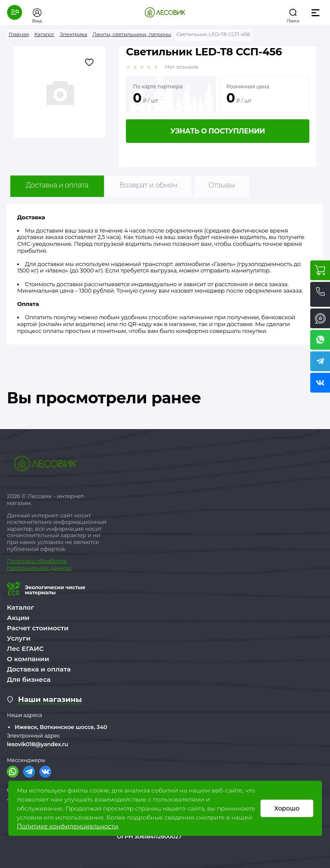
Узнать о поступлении (218, 131)
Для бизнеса (29, 679)
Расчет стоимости (38, 628)
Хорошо (287, 808)
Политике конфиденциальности (67, 826)
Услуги (19, 638)
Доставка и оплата (57, 185)
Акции (18, 618)
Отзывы (222, 185)
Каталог (20, 607)
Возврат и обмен (149, 185)
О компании (28, 659)
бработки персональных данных (39, 564)
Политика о (23, 561)
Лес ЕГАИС (25, 649)
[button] (15, 12)
